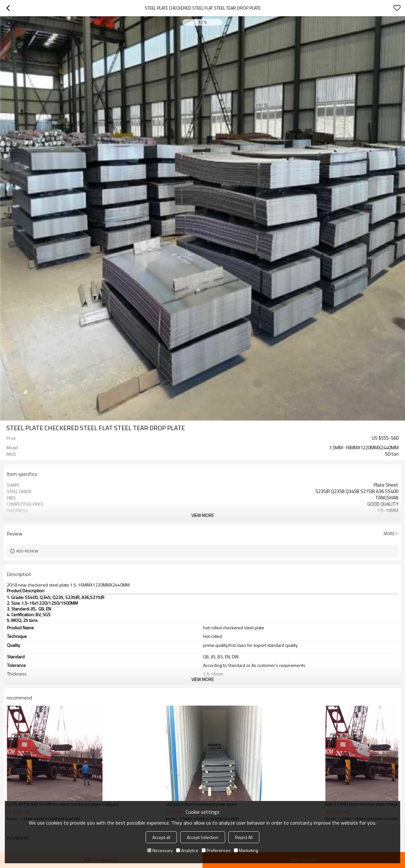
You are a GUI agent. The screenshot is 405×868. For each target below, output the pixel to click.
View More (202, 515)
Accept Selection (203, 837)
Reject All (244, 837)
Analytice (187, 850)
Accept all (161, 837)
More (389, 534)
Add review (27, 551)
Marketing (246, 850)
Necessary (160, 850)
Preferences (216, 850)
